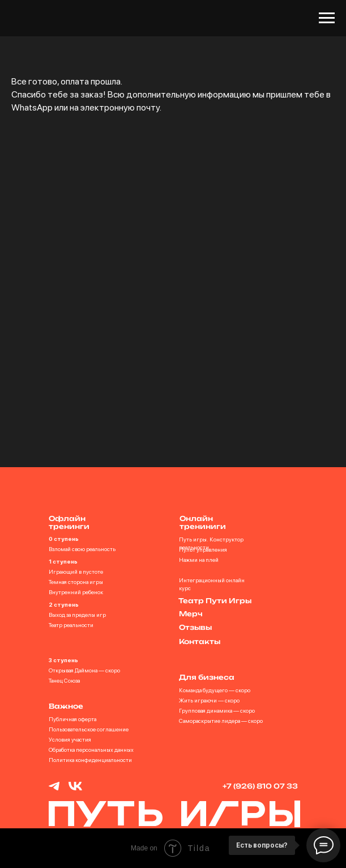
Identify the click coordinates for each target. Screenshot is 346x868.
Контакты (200, 642)
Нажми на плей (199, 560)
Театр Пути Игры (215, 601)
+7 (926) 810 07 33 (260, 786)
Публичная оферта (72, 719)
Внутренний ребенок (76, 592)
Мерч (191, 614)
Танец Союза (64, 680)
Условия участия (70, 739)
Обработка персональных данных (91, 750)
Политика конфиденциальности (90, 760)
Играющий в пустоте (76, 571)
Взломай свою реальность (82, 549)
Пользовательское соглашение (89, 729)
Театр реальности (71, 625)
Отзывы (195, 627)
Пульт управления (203, 549)
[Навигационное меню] (327, 18)
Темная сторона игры (76, 582)
